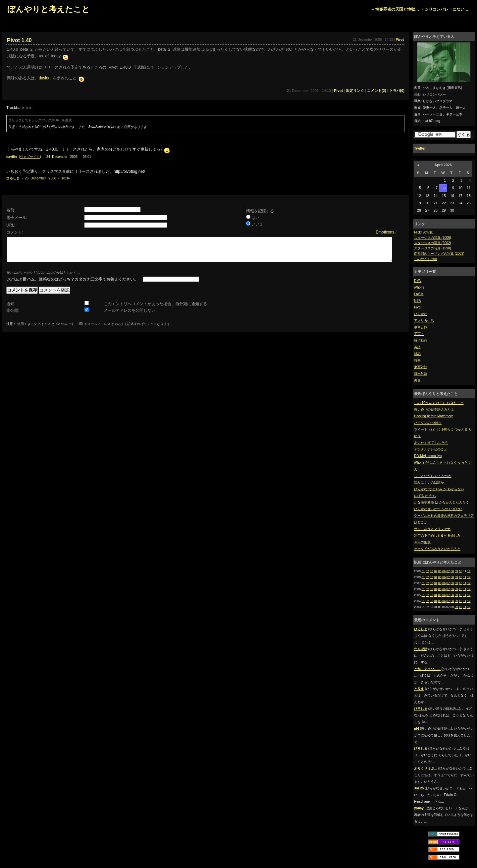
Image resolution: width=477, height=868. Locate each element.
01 (423, 571)
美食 (417, 380)
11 (465, 577)
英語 (417, 347)
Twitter (420, 148)
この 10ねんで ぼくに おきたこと (439, 403)
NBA (418, 301)
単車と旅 (421, 327)
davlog (45, 78)
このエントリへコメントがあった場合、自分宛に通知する (155, 309)
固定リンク (355, 91)
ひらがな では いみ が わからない (439, 489)
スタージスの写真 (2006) (433, 238)
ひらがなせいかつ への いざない (438, 509)
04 (436, 571)
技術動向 (421, 340)
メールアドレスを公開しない (130, 315)
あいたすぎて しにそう (431, 443)
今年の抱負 (422, 542)
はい (255, 218)
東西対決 (421, 367)
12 (469, 571)
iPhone (419, 287)
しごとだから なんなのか (433, 476)
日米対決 (421, 374)
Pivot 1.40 (19, 40)
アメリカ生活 (424, 321)
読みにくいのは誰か (429, 482)
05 (440, 571)
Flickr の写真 (424, 232)
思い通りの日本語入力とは (434, 409)
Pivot (418, 307)
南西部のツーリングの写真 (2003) (439, 254)
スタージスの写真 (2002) (433, 243)
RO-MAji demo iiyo (428, 456)
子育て (419, 334)
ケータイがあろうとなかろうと (437, 549)
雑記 (417, 354)
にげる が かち (425, 496)
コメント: (15, 232)
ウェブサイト (30, 157)
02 (427, 571)
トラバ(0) (397, 91)
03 (432, 571)
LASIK (419, 294)
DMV (418, 281)
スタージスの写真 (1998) (433, 248)
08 (452, 571)
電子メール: (17, 218)
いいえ (257, 224)
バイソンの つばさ (428, 423)
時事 (417, 360)
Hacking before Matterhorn (434, 416)
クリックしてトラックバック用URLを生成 (40, 120)
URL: (11, 225)
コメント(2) (376, 91)
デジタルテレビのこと (431, 449)
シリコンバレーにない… (447, 9)
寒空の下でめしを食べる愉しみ (437, 535)
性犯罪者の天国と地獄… (397, 9)
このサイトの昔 (426, 259)
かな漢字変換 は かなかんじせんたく (442, 502)
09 (456, 571)
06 (444, 571)
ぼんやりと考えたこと (49, 9)
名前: (11, 210)
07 (448, 571)
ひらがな (421, 314)
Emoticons (385, 232)
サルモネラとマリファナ (432, 529)
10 (460, 571)
